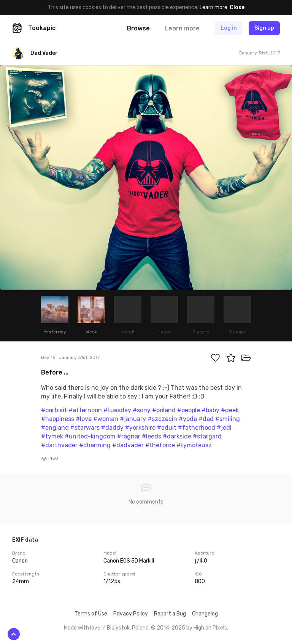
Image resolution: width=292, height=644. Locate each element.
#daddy (112, 428)
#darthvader (59, 445)
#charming (95, 445)
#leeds (152, 436)
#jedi (224, 428)
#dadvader (128, 445)
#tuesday (117, 410)
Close (237, 7)
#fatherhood (197, 428)
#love (84, 419)
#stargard (207, 436)
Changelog (205, 614)
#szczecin (162, 419)
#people (189, 410)
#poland (164, 410)
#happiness (58, 419)
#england (55, 428)
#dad (206, 419)
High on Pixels (210, 628)
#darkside (177, 436)
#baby (210, 410)
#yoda (188, 419)
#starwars (85, 428)
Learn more (213, 7)
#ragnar (129, 436)
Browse (138, 28)
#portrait (54, 410)
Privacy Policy (131, 614)
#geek (230, 410)
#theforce (160, 445)
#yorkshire (140, 428)
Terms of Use (91, 614)
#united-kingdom (90, 436)
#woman (106, 419)
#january (133, 419)
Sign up (264, 28)
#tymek (52, 436)
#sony (142, 410)
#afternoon (85, 410)
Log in (229, 28)
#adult (167, 428)
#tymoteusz (194, 445)
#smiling (228, 419)
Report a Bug (170, 614)
